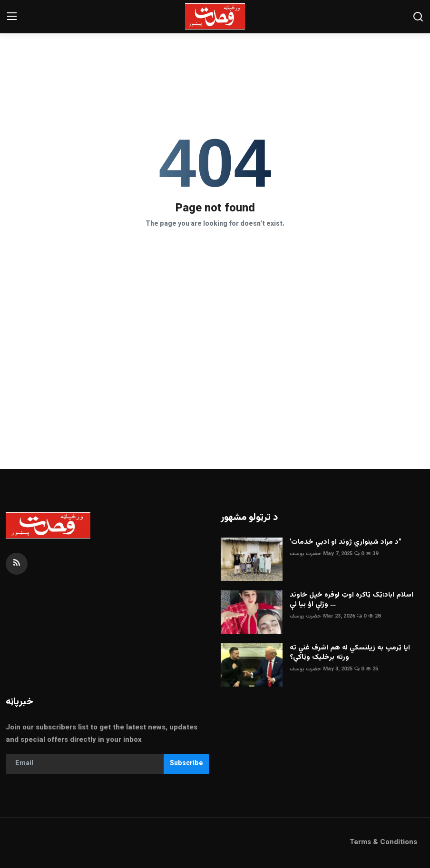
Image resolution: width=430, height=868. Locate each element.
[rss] (17, 564)
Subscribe (186, 764)
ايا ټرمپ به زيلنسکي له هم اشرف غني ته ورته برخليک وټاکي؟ (350, 653)
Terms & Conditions (383, 843)
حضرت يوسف (305, 554)
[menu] (12, 17)
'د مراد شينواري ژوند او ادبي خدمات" (346, 542)
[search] (418, 17)
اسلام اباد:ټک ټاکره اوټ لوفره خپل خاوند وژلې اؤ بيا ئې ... (352, 600)
